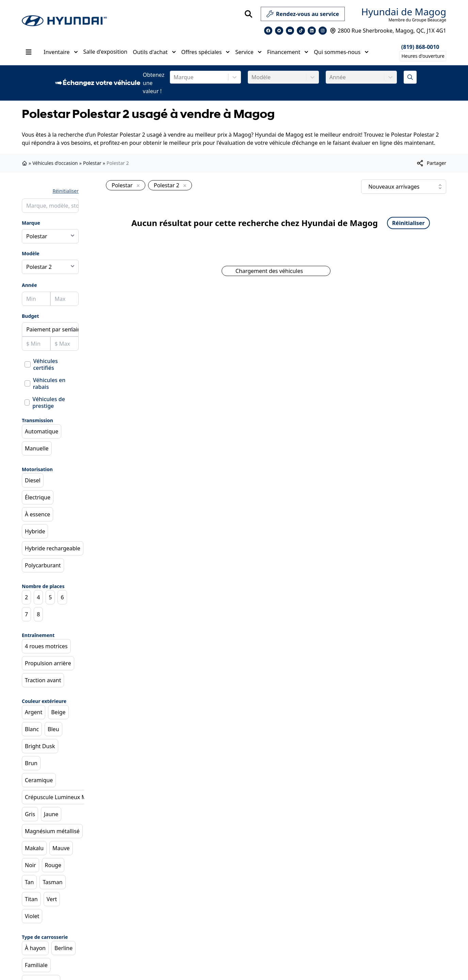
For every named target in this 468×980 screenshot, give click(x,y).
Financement (288, 52)
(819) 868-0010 (420, 47)
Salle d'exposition (106, 52)
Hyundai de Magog (404, 12)
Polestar (92, 163)
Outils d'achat (154, 52)
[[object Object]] (431, 163)
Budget (30, 316)
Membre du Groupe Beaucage (417, 20)
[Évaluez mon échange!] (410, 77)
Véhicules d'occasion (55, 163)
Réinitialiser (66, 191)
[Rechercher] (248, 14)
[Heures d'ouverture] (423, 56)
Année (29, 285)
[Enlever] (137, 186)
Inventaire (61, 52)
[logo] (64, 21)
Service (248, 52)
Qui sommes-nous (341, 52)
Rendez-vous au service (303, 15)
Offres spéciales (206, 52)
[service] (348, 14)
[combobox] (174, 77)
